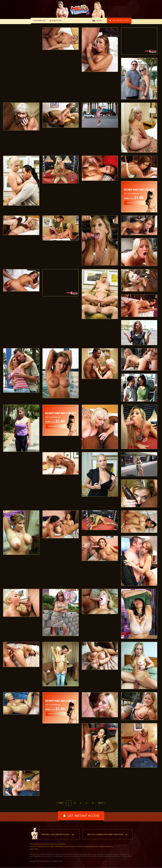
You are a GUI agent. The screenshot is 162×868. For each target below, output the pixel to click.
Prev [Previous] (60, 803)
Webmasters (60, 847)
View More (62, 844)
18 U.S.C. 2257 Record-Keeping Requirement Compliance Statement (92, 847)
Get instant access (121, 20)
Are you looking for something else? (105, 835)
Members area (56, 21)
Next (101, 803)
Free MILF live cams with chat (56, 835)
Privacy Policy (34, 849)
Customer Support (49, 847)
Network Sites (40, 21)
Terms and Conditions (36, 847)
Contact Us (68, 847)
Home (32, 844)
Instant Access (54, 844)
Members (37, 844)
